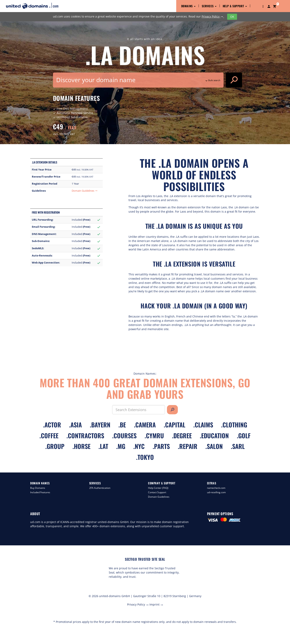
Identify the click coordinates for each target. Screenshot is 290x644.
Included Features (40, 492)
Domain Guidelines (85, 191)
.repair (188, 446)
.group (55, 446)
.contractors (85, 436)
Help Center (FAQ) (158, 488)
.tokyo (145, 457)
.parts (161, 446)
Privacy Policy (213, 16)
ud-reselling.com (216, 492)
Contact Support (157, 492)
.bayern (100, 425)
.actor (52, 425)
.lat (103, 446)
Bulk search (212, 80)
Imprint (156, 604)
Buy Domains (38, 488)
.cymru (154, 436)
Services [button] (209, 6)
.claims (203, 425)
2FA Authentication (100, 488)
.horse (81, 446)
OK (232, 17)
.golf (244, 436)
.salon (214, 446)
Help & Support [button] (235, 6)
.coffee (49, 436)
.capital (175, 425)
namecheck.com (216, 488)
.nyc (139, 446)
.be (122, 425)
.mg (121, 446)
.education (214, 436)
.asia (75, 425)
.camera (145, 425)
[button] (263, 6)
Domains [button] (188, 6)
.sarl (238, 446)
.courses (124, 436)
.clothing (234, 425)
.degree (182, 436)
